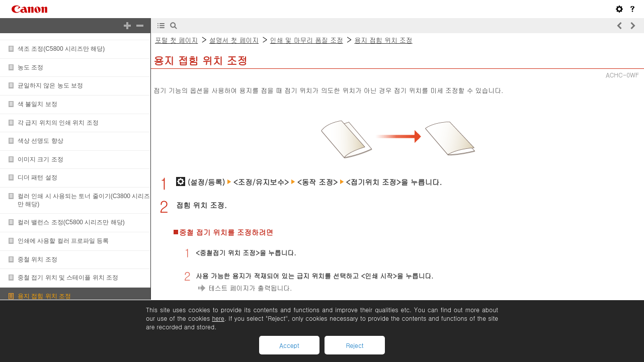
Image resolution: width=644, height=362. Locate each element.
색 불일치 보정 (37, 104)
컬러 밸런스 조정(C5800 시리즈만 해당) (71, 222)
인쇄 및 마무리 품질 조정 (307, 40)
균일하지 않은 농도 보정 (50, 85)
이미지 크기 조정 (41, 159)
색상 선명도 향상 (41, 141)
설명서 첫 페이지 (234, 40)
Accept (289, 345)
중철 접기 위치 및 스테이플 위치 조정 (68, 278)
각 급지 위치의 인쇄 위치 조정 (58, 123)
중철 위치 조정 (37, 259)
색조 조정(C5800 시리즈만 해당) (61, 49)
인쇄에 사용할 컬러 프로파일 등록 (63, 241)
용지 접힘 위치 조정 (44, 296)
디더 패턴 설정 (37, 177)
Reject (354, 345)
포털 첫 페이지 (176, 40)
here (218, 318)
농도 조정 (30, 67)
